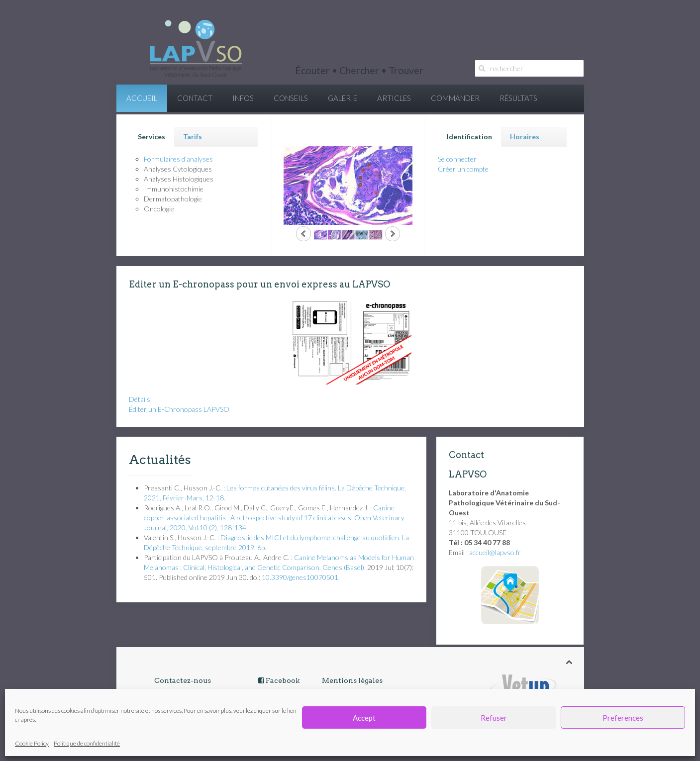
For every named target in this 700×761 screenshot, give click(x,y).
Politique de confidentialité (87, 743)
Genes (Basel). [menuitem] (344, 567)
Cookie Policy (32, 743)
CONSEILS (291, 98)
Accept (364, 718)
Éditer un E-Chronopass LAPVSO (179, 409)
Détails (140, 399)
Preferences (623, 718)
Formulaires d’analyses (178, 159)
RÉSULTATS (518, 98)
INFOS (243, 98)
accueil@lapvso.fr (495, 552)
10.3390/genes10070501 (300, 577)
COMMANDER (455, 98)
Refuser (494, 718)
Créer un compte (463, 169)
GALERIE (343, 98)
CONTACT (195, 98)
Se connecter (457, 159)
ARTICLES (394, 98)
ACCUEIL (142, 98)
